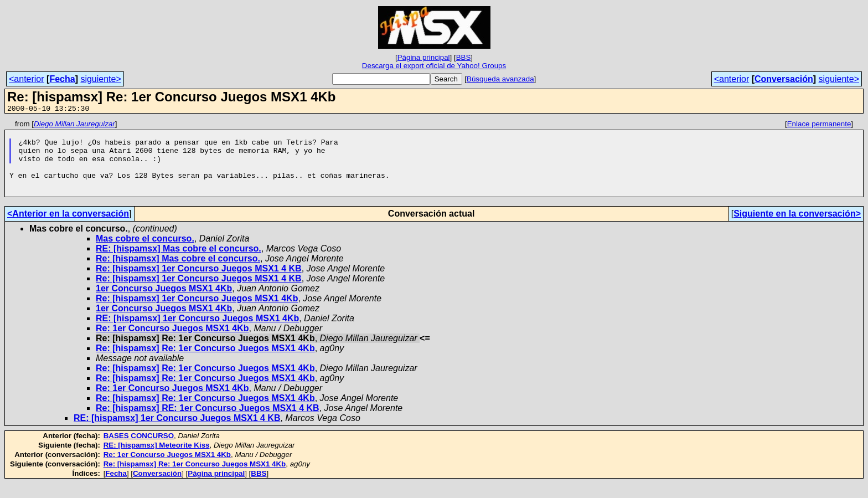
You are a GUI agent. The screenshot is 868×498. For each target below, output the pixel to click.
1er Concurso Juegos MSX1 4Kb (164, 303)
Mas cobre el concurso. (145, 253)
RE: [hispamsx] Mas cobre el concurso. (179, 263)
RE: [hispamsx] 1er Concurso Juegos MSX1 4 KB (177, 433)
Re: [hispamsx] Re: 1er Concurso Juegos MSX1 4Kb (205, 363)
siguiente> (100, 79)
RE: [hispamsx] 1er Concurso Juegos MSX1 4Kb (197, 333)
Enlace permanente (819, 125)
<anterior (27, 79)
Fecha (62, 79)
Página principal (424, 57)
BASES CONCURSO (139, 451)
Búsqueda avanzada (500, 79)
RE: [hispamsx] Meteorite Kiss (157, 460)
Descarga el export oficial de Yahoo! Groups (434, 66)
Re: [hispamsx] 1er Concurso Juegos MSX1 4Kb (197, 313)
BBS (464, 57)
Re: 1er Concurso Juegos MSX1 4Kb (172, 343)
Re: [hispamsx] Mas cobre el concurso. (178, 273)
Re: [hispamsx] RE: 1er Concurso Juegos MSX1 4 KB (208, 423)
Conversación (784, 79)
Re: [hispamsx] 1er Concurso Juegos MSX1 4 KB (199, 283)
